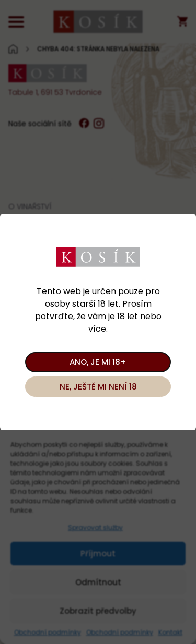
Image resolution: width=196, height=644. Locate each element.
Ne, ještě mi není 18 (98, 387)
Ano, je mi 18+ (98, 362)
